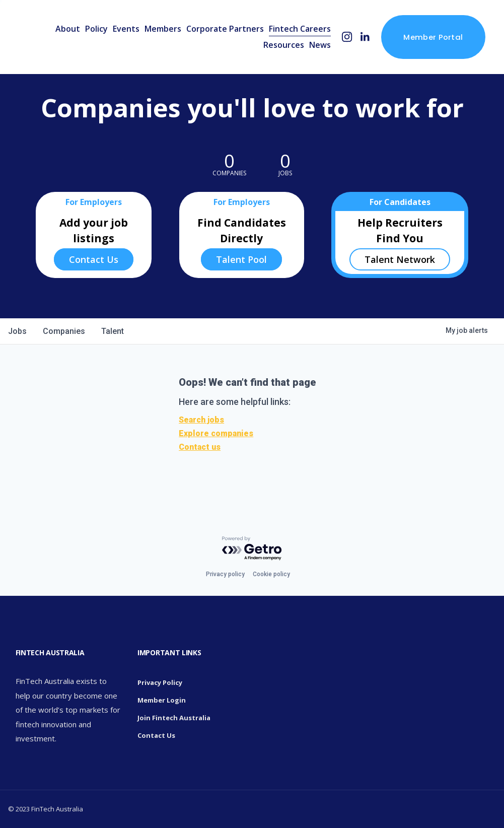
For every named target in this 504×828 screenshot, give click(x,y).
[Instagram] (347, 37)
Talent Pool (241, 259)
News (320, 45)
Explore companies (216, 433)
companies (64, 331)
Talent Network (400, 259)
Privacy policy (225, 574)
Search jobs (201, 420)
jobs (17, 331)
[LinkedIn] (365, 37)
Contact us (200, 447)
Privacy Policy (160, 682)
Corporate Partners (225, 29)
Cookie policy (271, 574)
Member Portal (433, 37)
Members (163, 29)
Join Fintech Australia (174, 718)
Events (126, 29)
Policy (96, 29)
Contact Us (94, 259)
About (68, 29)
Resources (284, 45)
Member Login (162, 700)
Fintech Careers (300, 29)
